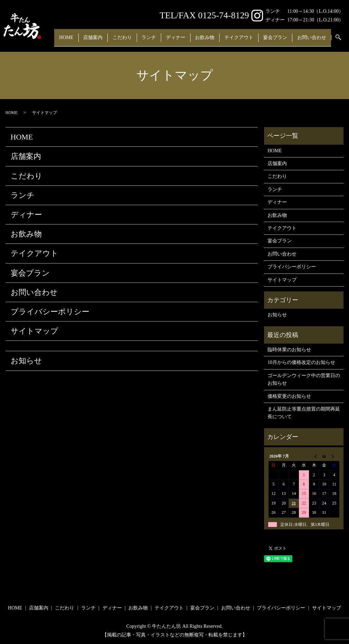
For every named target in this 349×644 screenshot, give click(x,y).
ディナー (183, 30)
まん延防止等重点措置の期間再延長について (304, 413)
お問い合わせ (63, 41)
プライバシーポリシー (50, 312)
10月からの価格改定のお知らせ (301, 362)
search (92, 41)
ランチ (152, 30)
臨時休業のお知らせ (289, 350)
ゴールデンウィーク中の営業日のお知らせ (304, 379)
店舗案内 (87, 30)
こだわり (120, 30)
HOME (55, 30)
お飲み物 (217, 30)
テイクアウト (256, 30)
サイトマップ (35, 331)
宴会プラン (297, 30)
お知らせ (26, 361)
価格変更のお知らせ (289, 396)
